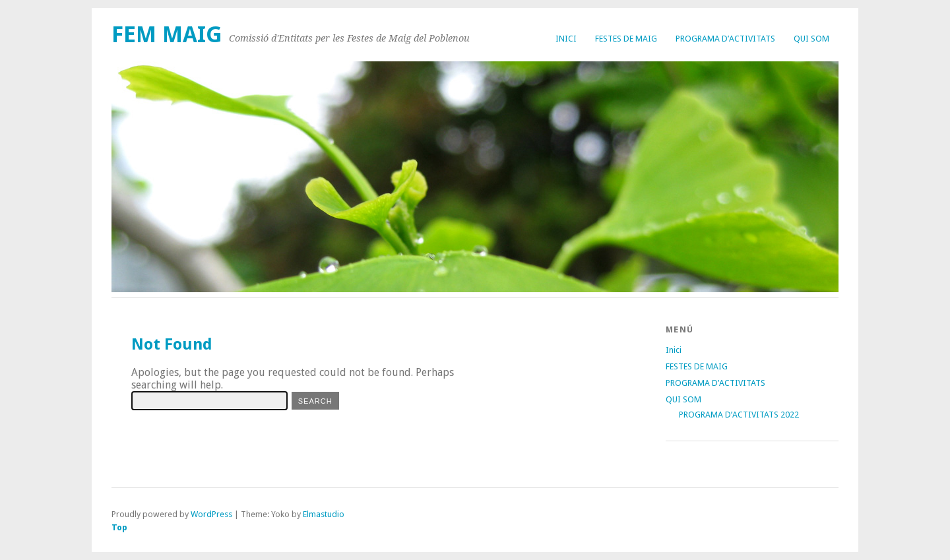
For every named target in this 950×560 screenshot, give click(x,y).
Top (119, 527)
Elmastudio (324, 514)
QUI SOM (811, 39)
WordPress (211, 514)
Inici (566, 39)
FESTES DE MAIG (626, 39)
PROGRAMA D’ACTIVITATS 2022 (739, 415)
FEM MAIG (167, 35)
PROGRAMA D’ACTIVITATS (725, 39)
